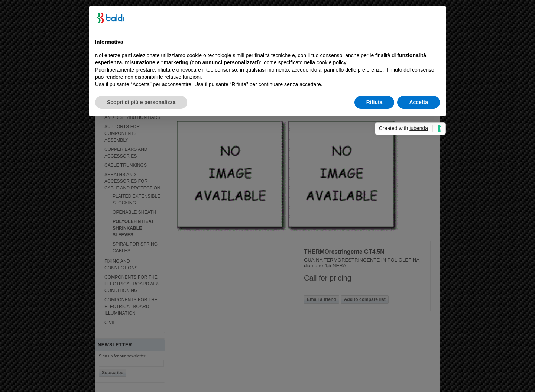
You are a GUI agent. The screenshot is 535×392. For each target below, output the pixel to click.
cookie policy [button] (331, 62)
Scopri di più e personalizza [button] (141, 102)
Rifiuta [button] (374, 102)
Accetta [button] (419, 102)
